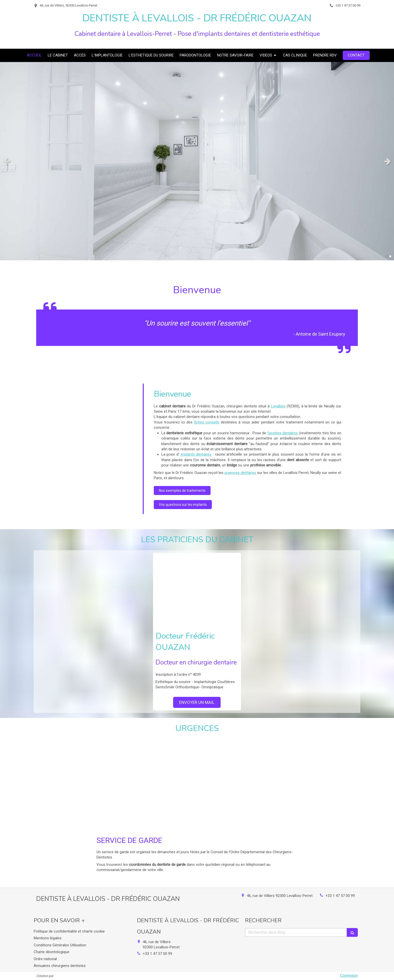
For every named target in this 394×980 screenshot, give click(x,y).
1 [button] (386, 256)
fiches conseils (207, 422)
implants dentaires (196, 454)
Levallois (278, 406)
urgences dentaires (240, 473)
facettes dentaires (283, 433)
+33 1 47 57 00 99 (340, 896)
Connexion (349, 975)
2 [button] (390, 256)
